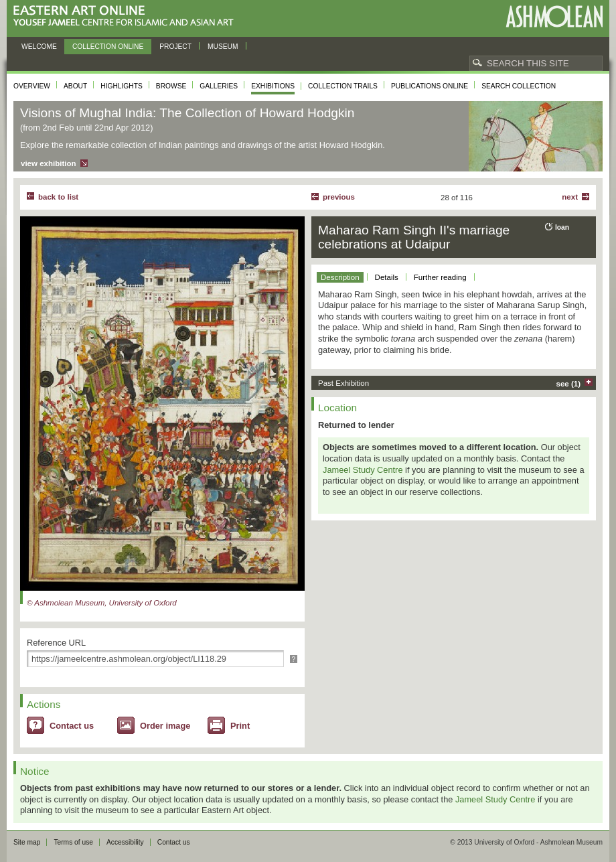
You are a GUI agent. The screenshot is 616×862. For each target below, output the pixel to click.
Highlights (122, 86)
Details (387, 277)
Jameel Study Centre (363, 470)
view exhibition (49, 163)
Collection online (108, 47)
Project (175, 47)
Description (340, 277)
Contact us (72, 726)
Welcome (39, 47)
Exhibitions (273, 86)
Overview (32, 86)
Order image (165, 726)
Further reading (440, 277)
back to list (58, 197)
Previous (339, 197)
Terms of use (73, 842)
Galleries (219, 86)
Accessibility (125, 842)
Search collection (519, 86)
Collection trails (343, 86)
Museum (223, 47)
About (75, 86)
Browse (171, 86)
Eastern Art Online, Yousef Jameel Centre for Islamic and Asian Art (127, 16)
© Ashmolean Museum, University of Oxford (102, 603)
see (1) (569, 384)
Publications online (430, 86)
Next (570, 197)
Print (240, 726)
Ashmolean (554, 16)
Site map (27, 842)
